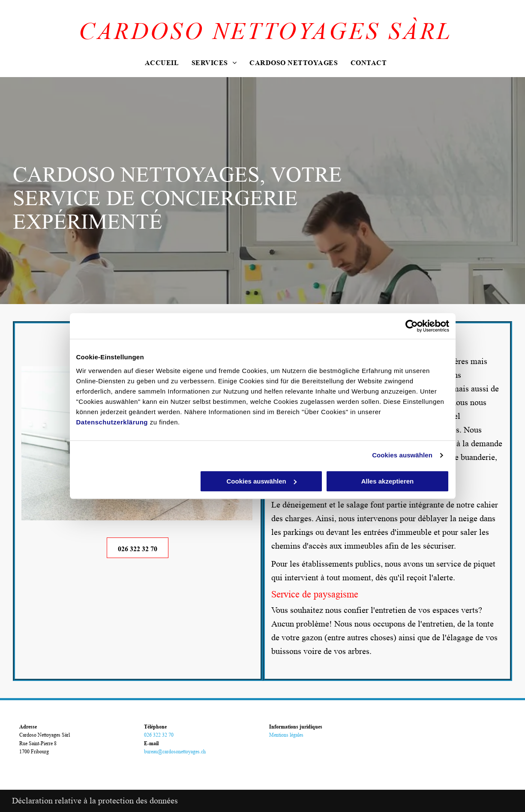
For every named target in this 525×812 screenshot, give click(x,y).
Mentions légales (286, 735)
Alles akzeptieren (388, 481)
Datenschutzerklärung (112, 422)
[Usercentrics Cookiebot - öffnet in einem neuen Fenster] (412, 326)
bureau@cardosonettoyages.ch (175, 751)
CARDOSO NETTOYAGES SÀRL (266, 31)
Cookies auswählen (402, 455)
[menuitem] (162, 64)
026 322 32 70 (159, 735)
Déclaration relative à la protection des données (95, 801)
